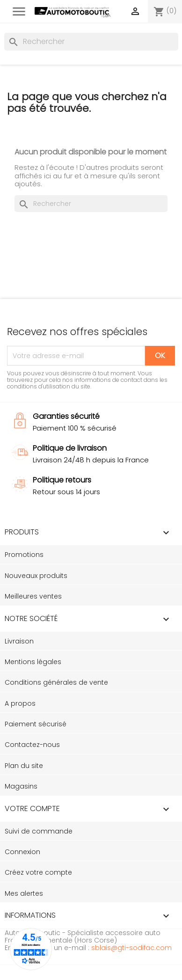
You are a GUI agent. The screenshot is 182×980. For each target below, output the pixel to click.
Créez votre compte (38, 872)
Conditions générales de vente (56, 682)
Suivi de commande (39, 831)
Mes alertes (24, 893)
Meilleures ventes (33, 596)
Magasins (21, 786)
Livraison (19, 641)
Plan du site (24, 766)
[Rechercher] (91, 42)
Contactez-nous (32, 745)
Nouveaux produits (36, 576)
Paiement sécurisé (36, 724)
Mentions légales (33, 662)
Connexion (22, 852)
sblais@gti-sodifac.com (131, 948)
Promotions (24, 555)
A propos (20, 703)
